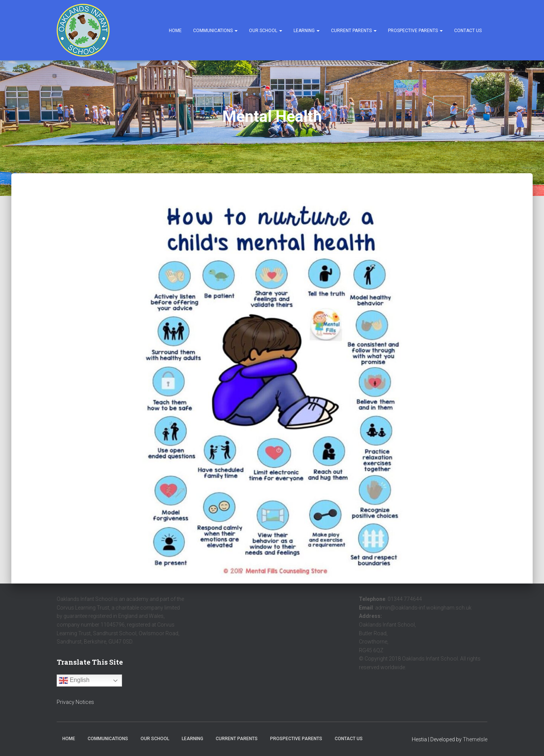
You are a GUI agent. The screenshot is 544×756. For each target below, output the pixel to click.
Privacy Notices (75, 702)
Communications (215, 31)
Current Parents (354, 31)
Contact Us (468, 31)
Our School (266, 31)
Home (175, 31)
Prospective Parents (415, 31)
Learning (307, 31)
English (74, 681)
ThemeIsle (475, 739)
